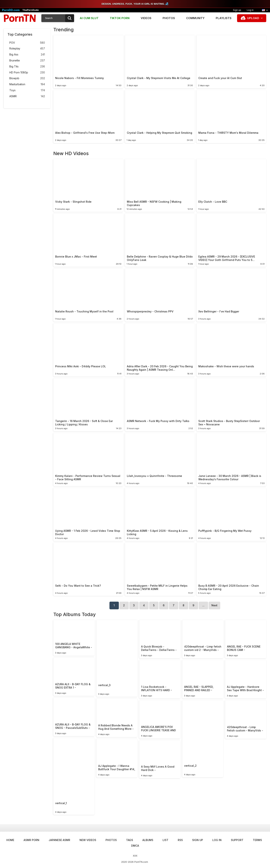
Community (195, 18)
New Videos (88, 840)
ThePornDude (30, 10)
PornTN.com (141, 862)
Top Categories (20, 34)
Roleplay (27, 49)
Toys (27, 90)
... (203, 605)
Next (214, 605)
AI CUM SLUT (89, 18)
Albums (148, 840)
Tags (130, 840)
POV (27, 43)
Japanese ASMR (59, 840)
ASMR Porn (31, 840)
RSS (180, 840)
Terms (257, 840)
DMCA (135, 846)
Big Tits (27, 67)
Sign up (237, 10)
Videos (146, 18)
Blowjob (27, 78)
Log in (250, 10)
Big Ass (27, 55)
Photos (169, 18)
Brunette (27, 61)
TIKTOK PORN (120, 18)
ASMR (27, 96)
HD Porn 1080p (27, 73)
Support (237, 840)
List (165, 840)
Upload (253, 18)
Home (10, 840)
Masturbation (27, 84)
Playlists (224, 18)
